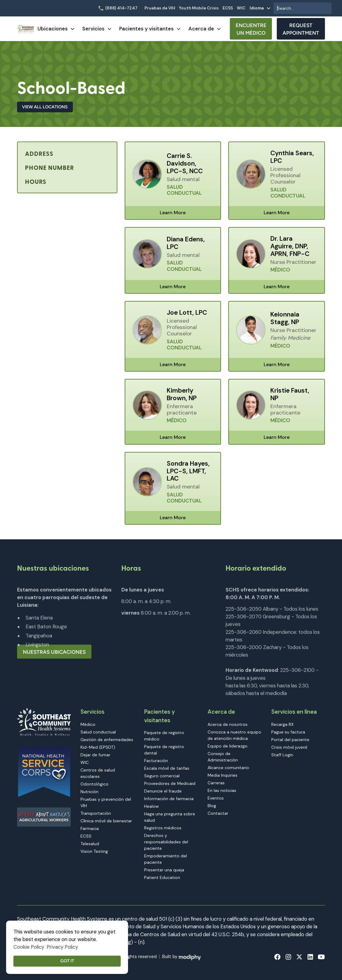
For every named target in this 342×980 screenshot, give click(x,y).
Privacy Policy (62, 947)
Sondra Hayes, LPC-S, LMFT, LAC (188, 471)
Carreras (216, 783)
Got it (67, 961)
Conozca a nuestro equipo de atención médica (234, 735)
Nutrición (89, 792)
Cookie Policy (29, 947)
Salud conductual (98, 732)
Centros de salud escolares (98, 773)
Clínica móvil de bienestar (106, 821)
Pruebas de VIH (160, 8)
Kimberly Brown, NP (182, 394)
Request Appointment (301, 29)
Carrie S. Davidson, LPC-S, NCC (185, 164)
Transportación (96, 813)
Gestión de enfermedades (107, 740)
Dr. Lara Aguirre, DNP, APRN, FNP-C (290, 246)
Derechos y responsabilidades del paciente (166, 842)
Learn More (173, 213)
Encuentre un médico (251, 29)
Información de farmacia (169, 799)
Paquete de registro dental (164, 750)
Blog (212, 806)
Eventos (216, 798)
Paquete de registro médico (164, 736)
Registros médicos (163, 828)
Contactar (218, 813)
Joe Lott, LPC (187, 313)
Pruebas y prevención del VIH (106, 802)
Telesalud (90, 844)
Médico (88, 724)
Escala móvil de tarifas (167, 768)
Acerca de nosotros (228, 724)
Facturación (156, 761)
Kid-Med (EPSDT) (98, 747)
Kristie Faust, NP (290, 394)
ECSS (228, 8)
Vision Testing (94, 851)
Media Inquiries (223, 775)
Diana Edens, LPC (186, 243)
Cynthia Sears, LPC (292, 157)
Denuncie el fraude (163, 791)
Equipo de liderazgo (228, 746)
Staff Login (282, 755)
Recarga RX (282, 724)
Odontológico (94, 784)
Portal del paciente (290, 740)
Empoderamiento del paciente (166, 859)
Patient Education (162, 877)
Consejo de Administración (223, 757)
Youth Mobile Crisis (199, 8)
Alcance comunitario (228, 768)
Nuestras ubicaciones (54, 652)
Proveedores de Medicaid (170, 783)
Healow (151, 806)
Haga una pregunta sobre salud (170, 817)
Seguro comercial (162, 776)
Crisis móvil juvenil (289, 747)
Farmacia (90, 828)
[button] (260, 8)
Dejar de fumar (95, 755)
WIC (241, 8)
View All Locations (45, 107)
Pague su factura (288, 732)
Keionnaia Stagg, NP (285, 318)
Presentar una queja (164, 870)
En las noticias (222, 790)
